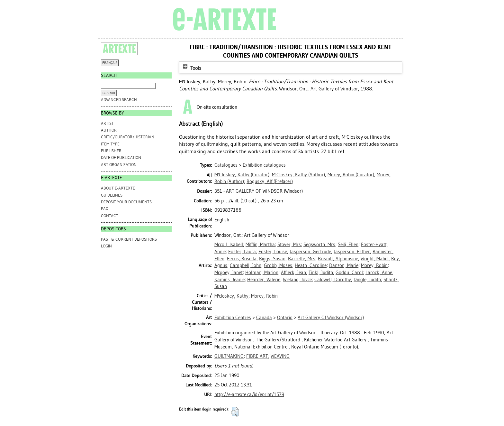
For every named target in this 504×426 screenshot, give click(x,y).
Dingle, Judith (367, 280)
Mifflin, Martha (260, 245)
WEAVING (280, 356)
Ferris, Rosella (242, 259)
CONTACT (110, 216)
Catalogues (226, 165)
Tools (191, 68)
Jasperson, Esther (352, 252)
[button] (235, 412)
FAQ (105, 209)
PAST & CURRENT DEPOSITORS (129, 239)
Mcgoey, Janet (229, 273)
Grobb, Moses (278, 265)
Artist (107, 123)
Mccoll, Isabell (229, 245)
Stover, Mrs (289, 245)
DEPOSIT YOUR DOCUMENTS (126, 202)
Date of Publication (121, 157)
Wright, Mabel (375, 259)
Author (109, 130)
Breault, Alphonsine (338, 259)
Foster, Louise (273, 252)
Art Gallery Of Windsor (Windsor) (331, 318)
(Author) (298, 175)
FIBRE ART (257, 356)
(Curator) (242, 175)
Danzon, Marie (344, 265)
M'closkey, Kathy (231, 296)
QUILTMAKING (229, 356)
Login (106, 246)
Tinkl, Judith (321, 273)
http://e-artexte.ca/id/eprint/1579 (249, 394)
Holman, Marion (262, 273)
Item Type (110, 144)
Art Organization (119, 165)
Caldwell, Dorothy (333, 280)
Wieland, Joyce (297, 280)
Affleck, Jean (293, 273)
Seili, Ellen (348, 245)
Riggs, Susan (272, 259)
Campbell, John (246, 265)
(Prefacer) (270, 181)
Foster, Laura (242, 252)
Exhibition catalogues (264, 165)
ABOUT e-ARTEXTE (118, 188)
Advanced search (119, 100)
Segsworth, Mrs (319, 245)
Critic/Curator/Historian (128, 137)
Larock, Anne (379, 273)
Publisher (111, 151)
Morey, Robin (374, 265)
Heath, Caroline (311, 265)
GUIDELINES (112, 195)
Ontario (285, 318)
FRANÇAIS (110, 63)
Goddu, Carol (349, 273)
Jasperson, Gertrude (310, 252)
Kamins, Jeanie (230, 280)
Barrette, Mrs (302, 259)
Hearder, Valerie (264, 280)
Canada (264, 318)
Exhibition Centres (233, 318)
